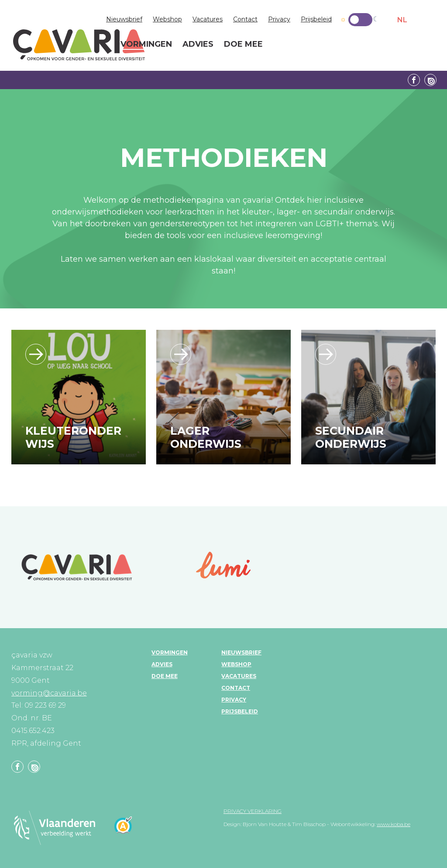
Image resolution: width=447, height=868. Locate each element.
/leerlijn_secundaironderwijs (326, 354)
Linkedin (430, 80)
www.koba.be (394, 824)
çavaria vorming (79, 45)
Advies (162, 664)
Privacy (279, 19)
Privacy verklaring (253, 811)
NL (402, 20)
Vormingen (170, 652)
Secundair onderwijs (351, 437)
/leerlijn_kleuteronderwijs (36, 354)
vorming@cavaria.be (49, 693)
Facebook (414, 80)
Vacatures (208, 19)
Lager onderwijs (206, 437)
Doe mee (165, 676)
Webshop (167, 19)
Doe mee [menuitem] (243, 45)
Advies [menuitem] (198, 45)
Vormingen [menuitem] (146, 45)
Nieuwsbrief (124, 19)
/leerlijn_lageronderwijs (181, 354)
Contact (245, 19)
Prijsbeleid (316, 19)
